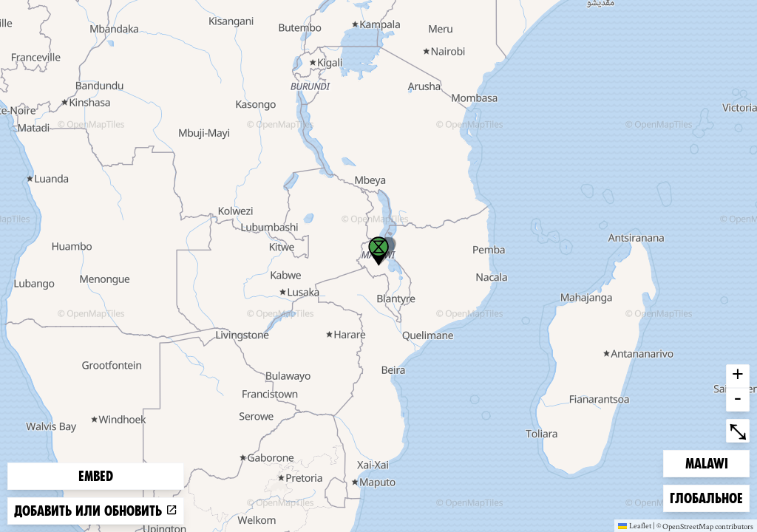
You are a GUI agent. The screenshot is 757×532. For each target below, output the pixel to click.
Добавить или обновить (96, 511)
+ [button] (738, 376)
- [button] (738, 400)
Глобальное (706, 497)
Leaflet (635, 525)
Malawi (709, 462)
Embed (96, 476)
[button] (378, 251)
